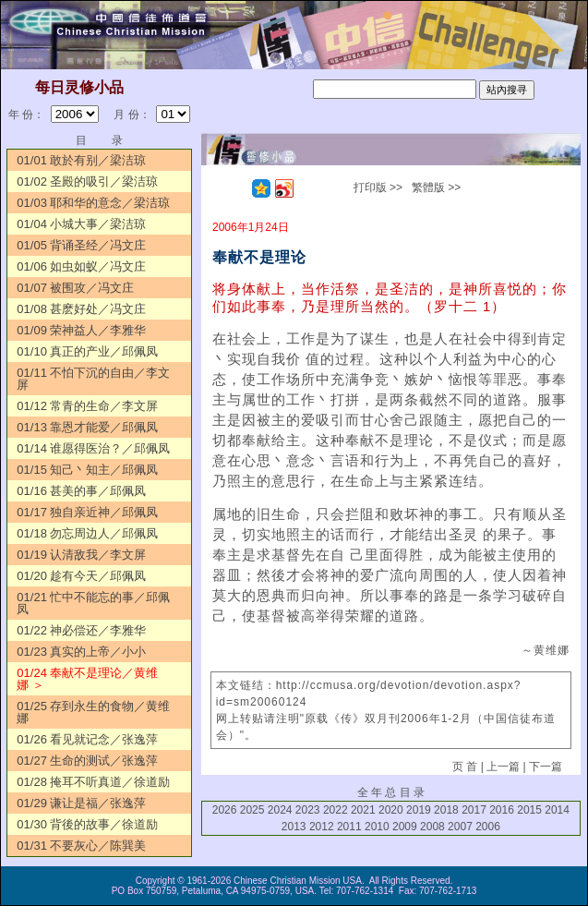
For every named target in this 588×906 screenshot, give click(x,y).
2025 (252, 810)
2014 (557, 810)
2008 (432, 827)
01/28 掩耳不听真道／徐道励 (93, 782)
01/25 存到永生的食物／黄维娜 (93, 712)
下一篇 (546, 767)
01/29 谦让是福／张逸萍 (81, 803)
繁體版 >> (436, 187)
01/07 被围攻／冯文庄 (75, 288)
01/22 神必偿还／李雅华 (81, 630)
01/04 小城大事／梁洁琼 (81, 224)
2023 (308, 810)
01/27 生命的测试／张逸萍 (87, 761)
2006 (488, 827)
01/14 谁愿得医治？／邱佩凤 (93, 448)
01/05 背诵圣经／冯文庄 (81, 245)
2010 (377, 827)
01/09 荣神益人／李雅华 (81, 330)
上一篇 (503, 767)
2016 (502, 810)
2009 (405, 827)
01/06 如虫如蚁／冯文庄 (81, 266)
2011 (349, 827)
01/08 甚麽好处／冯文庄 (81, 309)
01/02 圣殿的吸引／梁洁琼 (87, 181)
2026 (225, 810)
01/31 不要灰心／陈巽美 (81, 846)
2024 (280, 810)
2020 (391, 810)
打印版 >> (378, 187)
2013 (294, 827)
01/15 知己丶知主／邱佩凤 (87, 470)
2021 (363, 810)
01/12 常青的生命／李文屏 (87, 406)
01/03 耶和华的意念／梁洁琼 (93, 203)
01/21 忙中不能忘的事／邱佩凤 (93, 603)
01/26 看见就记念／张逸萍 (87, 739)
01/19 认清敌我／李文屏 (81, 555)
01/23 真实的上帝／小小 (81, 652)
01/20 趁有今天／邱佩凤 (81, 576)
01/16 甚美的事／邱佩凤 (81, 491)
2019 (419, 810)
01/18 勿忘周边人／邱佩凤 (87, 533)
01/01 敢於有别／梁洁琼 (81, 160)
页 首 (465, 767)
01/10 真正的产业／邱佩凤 (87, 351)
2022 (336, 810)
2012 (322, 827)
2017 (474, 810)
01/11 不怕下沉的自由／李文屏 (93, 379)
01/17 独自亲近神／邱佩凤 (87, 512)
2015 (529, 810)
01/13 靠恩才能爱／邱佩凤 (87, 427)
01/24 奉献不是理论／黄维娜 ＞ (87, 679)
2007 (460, 827)
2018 (446, 810)
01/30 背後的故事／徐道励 (87, 824)
